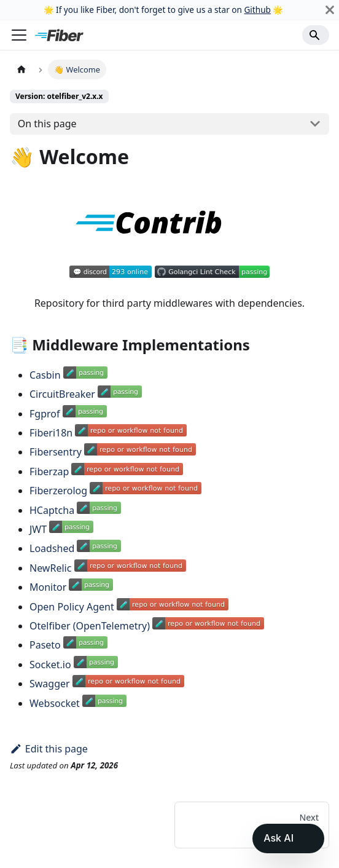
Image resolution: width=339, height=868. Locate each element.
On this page (47, 124)
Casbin (45, 375)
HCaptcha (52, 510)
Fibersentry (56, 452)
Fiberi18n (51, 433)
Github (257, 10)
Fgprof (45, 414)
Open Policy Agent (72, 607)
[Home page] (21, 69)
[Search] (316, 35)
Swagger (50, 684)
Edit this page (49, 749)
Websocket (55, 703)
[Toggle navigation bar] (19, 35)
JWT (38, 529)
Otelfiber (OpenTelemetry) (90, 626)
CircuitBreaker (62, 394)
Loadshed (52, 548)
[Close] (330, 10)
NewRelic (50, 568)
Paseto (45, 645)
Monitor (48, 587)
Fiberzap (49, 471)
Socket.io (50, 665)
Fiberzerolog (58, 491)
